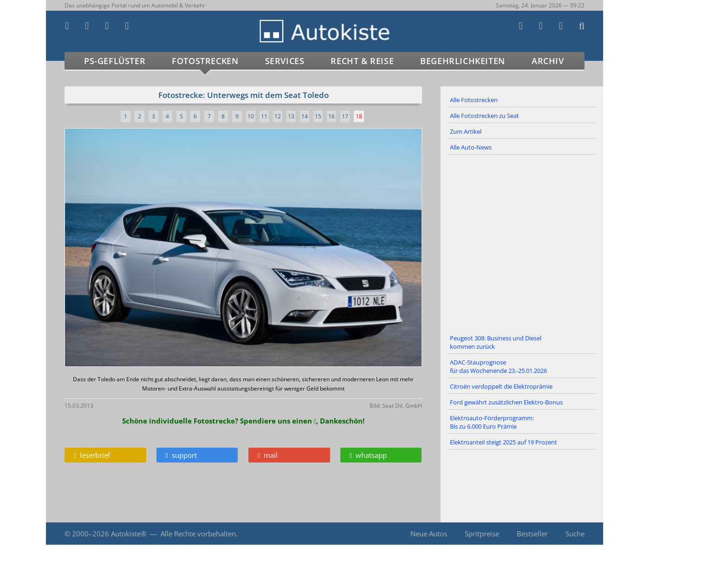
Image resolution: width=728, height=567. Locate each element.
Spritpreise (482, 534)
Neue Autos (429, 534)
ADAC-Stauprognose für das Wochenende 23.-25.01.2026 (498, 366)
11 (264, 116)
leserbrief (92, 455)
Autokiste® (129, 534)
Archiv (548, 61)
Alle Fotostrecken (474, 100)
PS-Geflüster (115, 61)
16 (331, 116)
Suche (575, 534)
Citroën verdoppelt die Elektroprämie (501, 386)
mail (268, 455)
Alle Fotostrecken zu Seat (484, 116)
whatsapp (368, 455)
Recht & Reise (362, 61)
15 (318, 116)
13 (291, 116)
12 (278, 116)
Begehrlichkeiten (463, 61)
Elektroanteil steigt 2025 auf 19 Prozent (504, 442)
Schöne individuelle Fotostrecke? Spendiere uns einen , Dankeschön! (243, 421)
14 (305, 116)
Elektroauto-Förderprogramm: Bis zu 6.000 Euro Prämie (492, 422)
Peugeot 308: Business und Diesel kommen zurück (496, 342)
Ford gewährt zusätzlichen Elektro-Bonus (506, 402)
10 (251, 116)
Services (285, 61)
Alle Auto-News (471, 147)
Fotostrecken (205, 61)
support (181, 455)
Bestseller (532, 534)
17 (345, 116)
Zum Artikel (466, 131)
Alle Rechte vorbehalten (198, 534)
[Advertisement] (522, 243)
